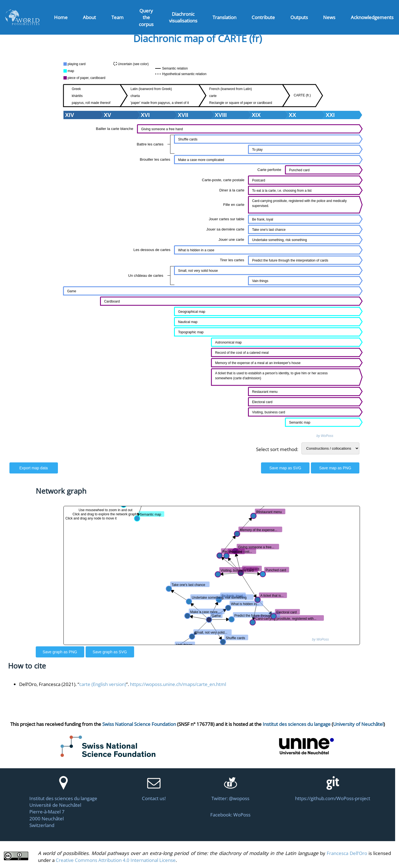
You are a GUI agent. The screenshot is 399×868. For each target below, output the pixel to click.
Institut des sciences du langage (297, 724)
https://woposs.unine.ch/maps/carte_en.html (178, 684)
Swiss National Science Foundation (139, 724)
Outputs (299, 17)
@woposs (239, 798)
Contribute (263, 17)
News (329, 17)
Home (61, 17)
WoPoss (242, 815)
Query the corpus (146, 17)
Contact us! (154, 798)
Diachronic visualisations (183, 17)
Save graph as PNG (60, 652)
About (89, 17)
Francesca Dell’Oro (347, 853)
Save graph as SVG (110, 652)
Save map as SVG (285, 468)
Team (117, 17)
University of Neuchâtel (358, 724)
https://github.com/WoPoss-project (333, 798)
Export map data (34, 468)
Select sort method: (277, 449)
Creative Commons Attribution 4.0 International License (116, 860)
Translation (224, 17)
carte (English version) (103, 684)
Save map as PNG (335, 468)
